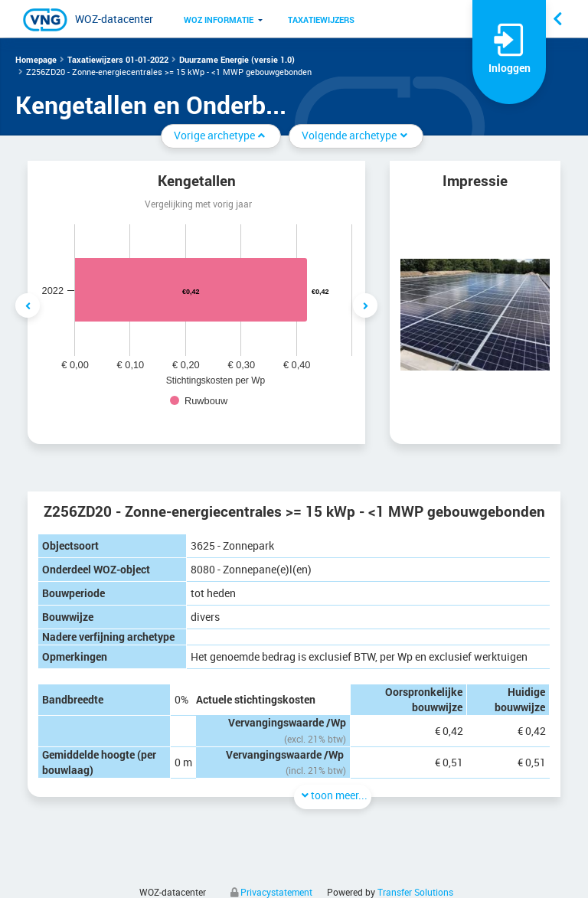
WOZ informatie (219, 20)
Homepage (36, 59)
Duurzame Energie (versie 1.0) (237, 59)
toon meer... (333, 795)
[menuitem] (219, 19)
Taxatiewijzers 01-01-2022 (118, 59)
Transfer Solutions (415, 892)
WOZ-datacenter (114, 19)
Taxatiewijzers (321, 20)
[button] (219, 19)
